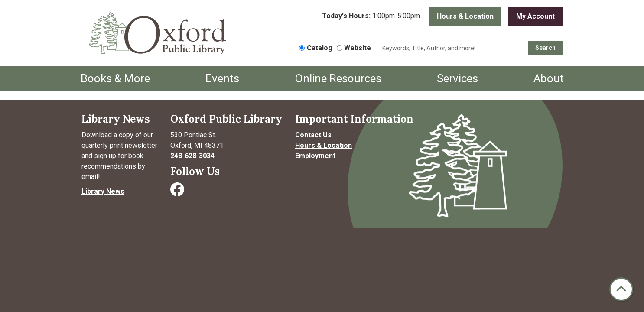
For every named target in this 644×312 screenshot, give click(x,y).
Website (358, 48)
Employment (315, 156)
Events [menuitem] (222, 78)
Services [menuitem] (457, 78)
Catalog (320, 48)
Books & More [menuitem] (115, 78)
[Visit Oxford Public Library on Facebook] (178, 192)
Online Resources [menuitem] (338, 78)
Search (545, 48)
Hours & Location (465, 16)
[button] (371, 16)
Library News (103, 191)
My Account (535, 16)
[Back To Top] (621, 289)
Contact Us (313, 135)
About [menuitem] (549, 78)
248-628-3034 (192, 156)
